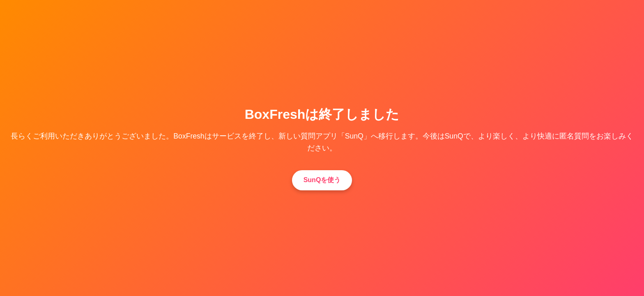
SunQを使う (322, 180)
